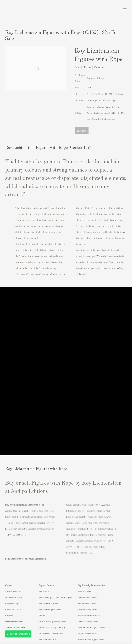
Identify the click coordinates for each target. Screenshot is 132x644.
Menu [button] (124, 10)
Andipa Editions (17, 10)
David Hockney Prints (88, 621)
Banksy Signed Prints (49, 603)
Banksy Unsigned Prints (50, 609)
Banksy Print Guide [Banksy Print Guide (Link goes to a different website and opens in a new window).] (48, 639)
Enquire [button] (82, 130)
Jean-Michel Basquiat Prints (91, 627)
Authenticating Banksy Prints (53, 621)
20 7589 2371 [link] (19, 627)
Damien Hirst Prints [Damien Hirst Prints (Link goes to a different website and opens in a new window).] (87, 597)
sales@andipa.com (40, 529)
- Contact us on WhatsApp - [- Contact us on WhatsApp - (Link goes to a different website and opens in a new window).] (18, 634)
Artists (42, 615)
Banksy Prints (84, 591)
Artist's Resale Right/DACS (52, 627)
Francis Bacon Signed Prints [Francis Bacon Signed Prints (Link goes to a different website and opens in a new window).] (91, 639)
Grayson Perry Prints (87, 609)
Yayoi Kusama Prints (87, 633)
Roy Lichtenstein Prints (89, 615)
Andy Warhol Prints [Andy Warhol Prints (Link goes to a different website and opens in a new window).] (87, 603)
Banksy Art (44, 591)
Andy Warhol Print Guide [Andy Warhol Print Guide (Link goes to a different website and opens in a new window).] (51, 633)
